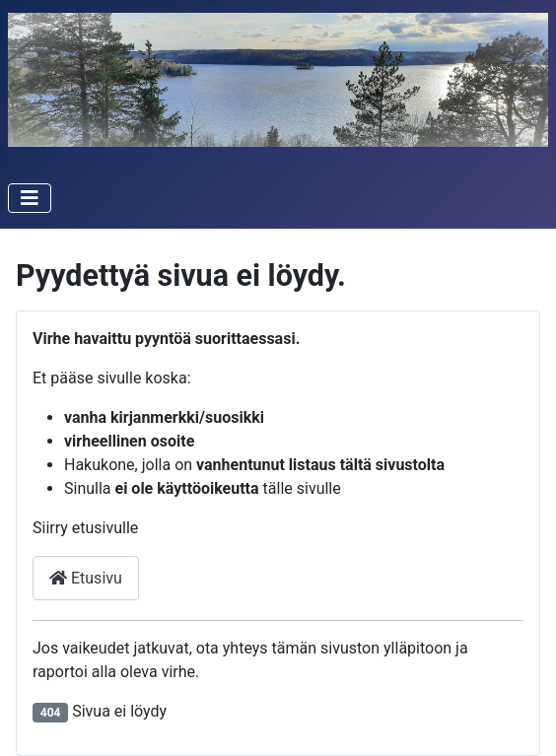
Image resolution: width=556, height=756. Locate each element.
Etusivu (86, 578)
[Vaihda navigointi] (30, 198)
